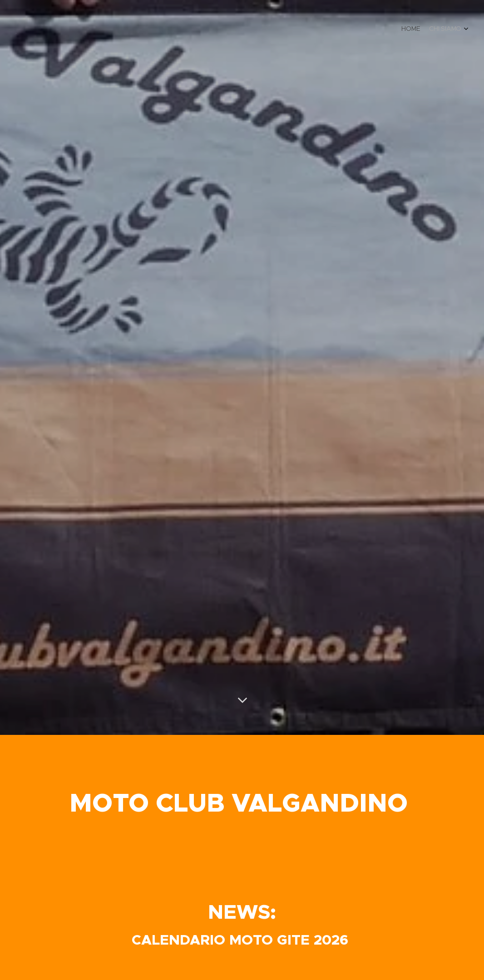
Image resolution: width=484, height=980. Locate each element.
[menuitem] (453, 30)
